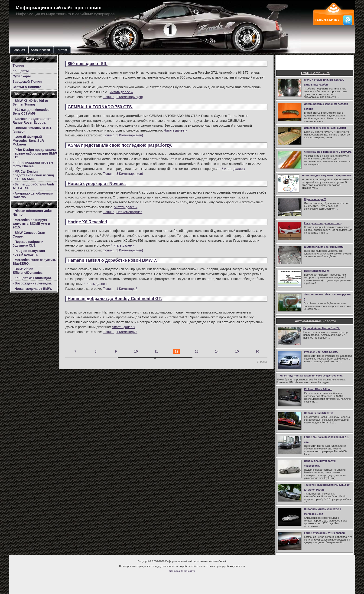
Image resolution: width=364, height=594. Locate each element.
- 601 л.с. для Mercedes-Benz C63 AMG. (31, 112)
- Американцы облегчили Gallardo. (33, 195)
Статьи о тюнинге (27, 87)
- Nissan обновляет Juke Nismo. (32, 213)
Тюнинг (19, 66)
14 (217, 351)
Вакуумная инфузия (317, 271)
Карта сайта (188, 571)
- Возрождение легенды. (32, 283)
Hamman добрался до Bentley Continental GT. (115, 299)
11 (156, 351)
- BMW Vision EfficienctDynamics (28, 271)
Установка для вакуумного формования (327, 175)
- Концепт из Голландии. (32, 278)
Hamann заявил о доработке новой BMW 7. (112, 260)
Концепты (21, 71)
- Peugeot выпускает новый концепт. (29, 253)
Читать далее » (121, 92)
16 (257, 351)
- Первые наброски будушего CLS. (28, 244)
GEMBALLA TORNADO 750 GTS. (100, 107)
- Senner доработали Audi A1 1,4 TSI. (33, 186)
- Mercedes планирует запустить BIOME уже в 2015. (31, 224)
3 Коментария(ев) (130, 135)
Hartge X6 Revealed (87, 222)
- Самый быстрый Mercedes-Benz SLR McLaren (28, 141)
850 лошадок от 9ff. (88, 64)
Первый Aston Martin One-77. (322, 328)
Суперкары (22, 76)
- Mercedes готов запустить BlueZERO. (34, 262)
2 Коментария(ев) (130, 97)
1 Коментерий (127, 289)
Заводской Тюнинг (28, 82)
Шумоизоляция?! (315, 199)
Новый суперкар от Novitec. (97, 184)
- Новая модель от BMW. (32, 289)
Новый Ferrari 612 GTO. (319, 413)
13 (197, 351)
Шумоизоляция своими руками (324, 247)
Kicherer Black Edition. (318, 389)
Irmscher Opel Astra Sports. (321, 352)
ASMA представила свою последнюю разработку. (120, 145)
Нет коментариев (129, 212)
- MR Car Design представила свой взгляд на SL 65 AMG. (33, 175)
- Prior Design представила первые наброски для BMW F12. (35, 153)
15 (237, 351)
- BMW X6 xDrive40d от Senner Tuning (30, 102)
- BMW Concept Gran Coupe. (29, 234)
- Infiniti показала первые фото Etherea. (33, 164)
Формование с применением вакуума (328, 152)
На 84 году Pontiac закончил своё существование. (312, 376)
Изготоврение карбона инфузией (325, 128)
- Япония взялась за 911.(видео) (32, 130)
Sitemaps (174, 571)
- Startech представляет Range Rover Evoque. (32, 121)
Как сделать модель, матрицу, (323, 223)
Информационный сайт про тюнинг (59, 8)
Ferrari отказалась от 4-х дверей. (325, 533)
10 (136, 351)
